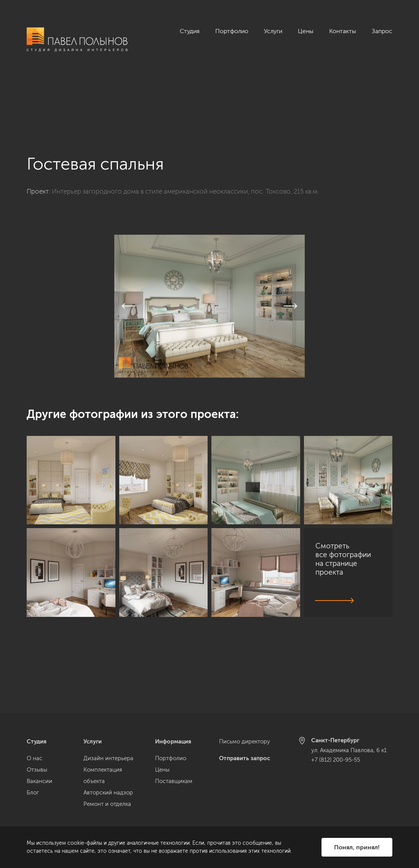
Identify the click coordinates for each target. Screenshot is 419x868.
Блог (33, 793)
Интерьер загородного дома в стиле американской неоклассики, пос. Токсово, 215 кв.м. (185, 126)
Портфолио (232, 31)
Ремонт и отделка (107, 804)
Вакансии (39, 781)
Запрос (382, 31)
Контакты (343, 31)
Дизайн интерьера (108, 758)
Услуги (273, 31)
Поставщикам (174, 781)
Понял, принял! (357, 847)
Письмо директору (245, 741)
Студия (190, 31)
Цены (306, 31)
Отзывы (37, 770)
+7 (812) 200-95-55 (336, 760)
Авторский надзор (108, 793)
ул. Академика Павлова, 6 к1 (349, 750)
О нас (34, 758)
